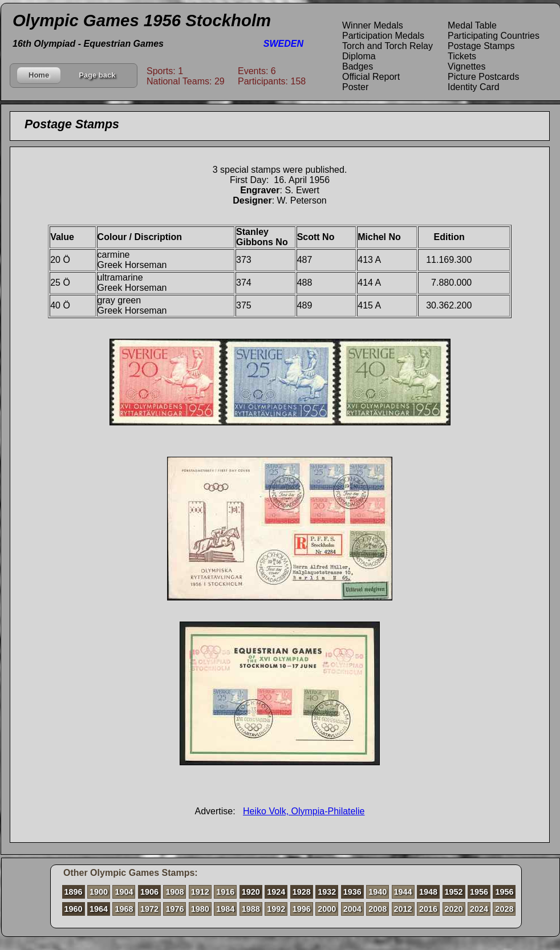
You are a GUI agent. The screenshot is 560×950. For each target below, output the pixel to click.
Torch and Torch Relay (387, 46)
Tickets (462, 56)
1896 (74, 892)
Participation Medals (383, 36)
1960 (74, 909)
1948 (428, 892)
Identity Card (474, 87)
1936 (352, 892)
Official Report (371, 77)
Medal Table (472, 25)
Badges (358, 66)
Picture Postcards (483, 77)
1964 (99, 909)
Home (39, 75)
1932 (327, 892)
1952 (454, 892)
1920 (251, 892)
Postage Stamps (481, 46)
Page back (97, 75)
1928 (302, 892)
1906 (149, 892)
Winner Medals (373, 25)
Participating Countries (494, 36)
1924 (276, 892)
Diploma (359, 56)
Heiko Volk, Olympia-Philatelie (304, 811)
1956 (479, 892)
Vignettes (466, 66)
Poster (355, 87)
